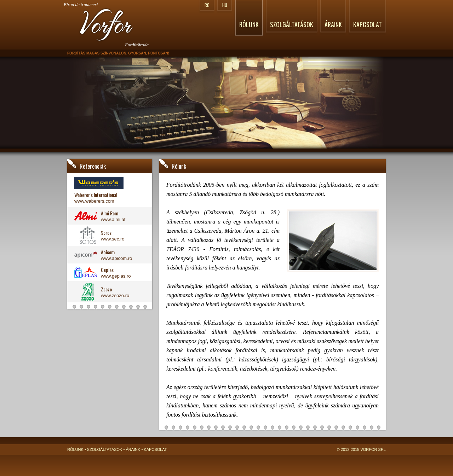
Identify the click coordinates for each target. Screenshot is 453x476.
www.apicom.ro (116, 258)
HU (225, 5)
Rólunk (249, 24)
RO (207, 5)
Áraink (333, 24)
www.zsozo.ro (115, 295)
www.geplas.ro (116, 276)
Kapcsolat (368, 24)
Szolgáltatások (292, 24)
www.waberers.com (94, 201)
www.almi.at (113, 219)
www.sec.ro (113, 239)
